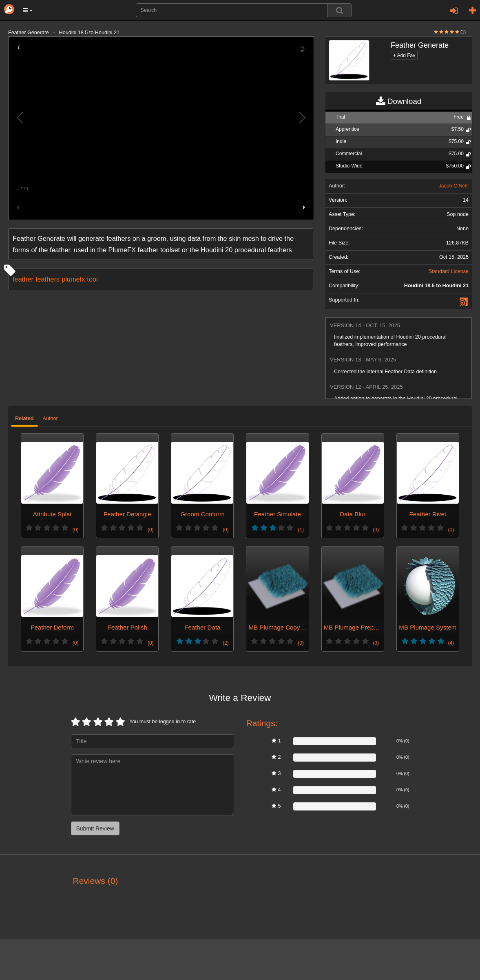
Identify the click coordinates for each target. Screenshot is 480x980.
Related (24, 418)
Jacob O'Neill (453, 186)
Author (50, 418)
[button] (28, 10)
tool (92, 279)
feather (23, 279)
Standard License (449, 271)
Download (399, 101)
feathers (48, 279)
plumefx (73, 279)
